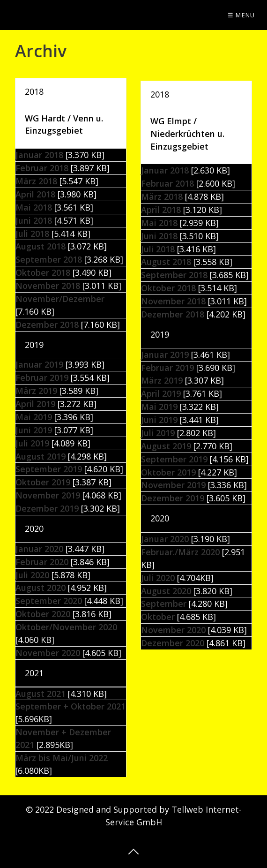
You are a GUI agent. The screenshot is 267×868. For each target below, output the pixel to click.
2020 (34, 528)
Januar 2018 (39, 155)
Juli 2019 (32, 443)
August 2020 (166, 591)
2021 (34, 673)
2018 (34, 91)
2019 (34, 345)
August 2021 (41, 694)
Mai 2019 (34, 417)
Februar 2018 (42, 168)
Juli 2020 (158, 578)
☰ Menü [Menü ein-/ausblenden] (241, 15)
